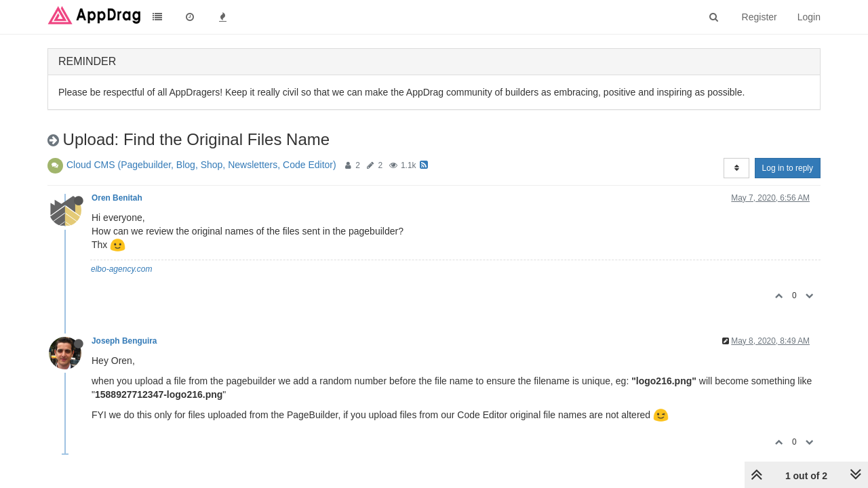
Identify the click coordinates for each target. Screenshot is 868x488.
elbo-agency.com (122, 269)
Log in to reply (788, 168)
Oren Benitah (117, 198)
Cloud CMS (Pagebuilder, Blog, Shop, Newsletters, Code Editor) (201, 165)
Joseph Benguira (124, 341)
